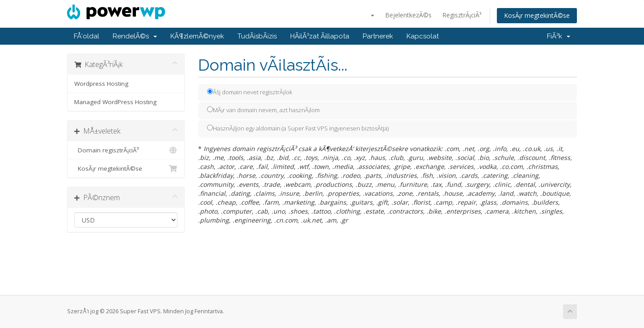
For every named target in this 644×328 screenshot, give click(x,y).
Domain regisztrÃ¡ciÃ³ (126, 150)
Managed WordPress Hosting (115, 102)
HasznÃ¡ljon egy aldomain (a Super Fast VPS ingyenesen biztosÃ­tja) (298, 128)
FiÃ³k (559, 36)
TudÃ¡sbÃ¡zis (257, 36)
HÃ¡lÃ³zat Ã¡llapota (320, 36)
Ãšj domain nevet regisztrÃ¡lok (250, 92)
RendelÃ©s (135, 36)
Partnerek (378, 36)
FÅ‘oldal (87, 36)
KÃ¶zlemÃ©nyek (197, 36)
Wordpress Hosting (101, 84)
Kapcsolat (423, 36)
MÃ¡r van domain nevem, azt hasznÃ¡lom (263, 110)
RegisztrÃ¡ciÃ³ (462, 15)
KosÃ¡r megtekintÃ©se (537, 15)
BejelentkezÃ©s (408, 15)
